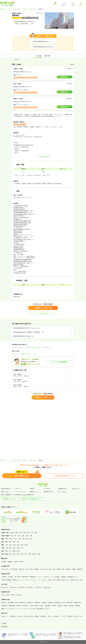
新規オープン (5, 616)
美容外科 (4, 603)
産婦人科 (37, 606)
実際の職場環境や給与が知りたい (44, 47)
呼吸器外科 (69, 603)
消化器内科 (30, 603)
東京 (6, 539)
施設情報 (47, 56)
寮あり (35, 354)
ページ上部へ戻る (43, 314)
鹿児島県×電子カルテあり (18, 347)
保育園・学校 (60, 569)
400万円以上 (13, 587)
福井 (23, 536)
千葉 (19, 539)
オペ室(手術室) (13, 569)
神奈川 (11, 539)
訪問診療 (68, 569)
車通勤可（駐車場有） (26, 354)
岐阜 (10, 542)
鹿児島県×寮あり (47, 347)
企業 (81, 580)
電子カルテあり (16, 354)
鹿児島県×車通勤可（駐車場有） (34, 347)
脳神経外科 (12, 606)
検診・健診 (52, 569)
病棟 (3, 569)
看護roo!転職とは (6, 489)
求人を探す (47, 489)
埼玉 (15, 539)
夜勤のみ (19, 595)
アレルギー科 (32, 609)
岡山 (10, 548)
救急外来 (21, 569)
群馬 (31, 539)
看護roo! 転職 (17, 9)
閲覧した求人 (5, 492)
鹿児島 (34, 554)
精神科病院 (32, 577)
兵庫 (14, 545)
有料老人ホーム (17, 580)
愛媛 (14, 551)
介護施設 (63, 577)
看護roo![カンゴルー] (5, 9)
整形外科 (19, 606)
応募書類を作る (62, 489)
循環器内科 (37, 603)
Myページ (18, 489)
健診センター (66, 580)
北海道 (12, 533)
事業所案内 (4, 627)
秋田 (28, 533)
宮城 (24, 533)
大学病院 (10, 577)
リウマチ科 (10, 609)
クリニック (40, 577)
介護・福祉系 (44, 569)
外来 (6, 569)
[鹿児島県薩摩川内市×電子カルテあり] (43, 328)
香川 (10, 551)
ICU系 (27, 569)
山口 (22, 548)
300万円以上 (5, 587)
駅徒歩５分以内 (29, 616)
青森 (17, 533)
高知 (18, 551)
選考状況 (32, 489)
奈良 (22, 545)
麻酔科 (3, 609)
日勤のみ (13, 595)
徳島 (6, 551)
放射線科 (78, 606)
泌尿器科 (60, 606)
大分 (26, 554)
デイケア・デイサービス (30, 580)
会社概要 (4, 624)
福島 (36, 533)
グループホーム (42, 580)
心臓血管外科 (78, 603)
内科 (17, 603)
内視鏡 (74, 569)
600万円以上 (30, 587)
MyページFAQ (62, 492)
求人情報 (39, 56)
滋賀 (18, 545)
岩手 (20, 533)
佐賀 (14, 554)
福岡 (10, 554)
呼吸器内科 (22, 603)
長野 (31, 536)
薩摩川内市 (33, 9)
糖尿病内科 (58, 603)
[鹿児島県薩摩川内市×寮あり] (43, 336)
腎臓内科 (51, 603)
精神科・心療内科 (69, 606)
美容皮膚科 (11, 603)
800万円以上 (47, 587)
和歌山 (26, 545)
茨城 (23, 539)
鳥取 (14, 548)
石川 (19, 536)
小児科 (31, 606)
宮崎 (30, 554)
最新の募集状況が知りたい (42, 41)
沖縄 (39, 554)
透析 (31, 569)
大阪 (6, 545)
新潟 (11, 536)
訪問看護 (36, 569)
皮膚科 (54, 606)
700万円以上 (39, 587)
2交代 (3, 595)
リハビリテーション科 (20, 609)
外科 (64, 603)
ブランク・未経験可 (67, 616)
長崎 (18, 554)
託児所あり (57, 616)
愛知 (6, 542)
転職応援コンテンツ (35, 492)
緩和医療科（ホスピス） (44, 609)
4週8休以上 (13, 616)
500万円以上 (22, 587)
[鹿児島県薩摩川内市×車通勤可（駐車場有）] (43, 332)
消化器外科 (4, 606)
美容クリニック (49, 577)
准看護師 (10, 562)
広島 (6, 548)
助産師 (21, 562)
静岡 (14, 542)
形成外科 (25, 606)
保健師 (16, 562)
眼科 (42, 606)
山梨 (27, 536)
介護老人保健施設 (6, 580)
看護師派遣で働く (49, 492)
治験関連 (80, 569)
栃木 (27, 539)
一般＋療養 (17, 577)
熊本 (22, 554)
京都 (10, 545)
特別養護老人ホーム (73, 577)
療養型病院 (25, 577)
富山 (15, 536)
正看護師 (4, 562)
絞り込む (16, 60)
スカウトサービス (20, 492)
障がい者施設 (57, 580)
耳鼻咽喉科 (48, 606)
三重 (18, 542)
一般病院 (4, 577)
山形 (32, 533)
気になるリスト (76, 489)
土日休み (20, 616)
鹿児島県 (25, 9)
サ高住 (50, 580)
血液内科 (45, 603)
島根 (18, 548)
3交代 (8, 595)
